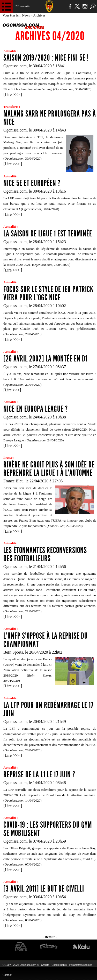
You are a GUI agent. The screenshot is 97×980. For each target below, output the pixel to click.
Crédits (45, 965)
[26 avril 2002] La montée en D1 (45, 359)
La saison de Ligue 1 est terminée (48, 234)
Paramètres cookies (81, 965)
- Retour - (50, 937)
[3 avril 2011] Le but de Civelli (44, 889)
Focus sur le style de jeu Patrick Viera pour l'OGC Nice (48, 293)
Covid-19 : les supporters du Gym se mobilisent (48, 829)
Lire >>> (13, 94)
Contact (7, 975)
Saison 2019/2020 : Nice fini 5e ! (46, 58)
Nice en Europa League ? (36, 409)
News (27, 15)
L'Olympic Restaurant (48, 947)
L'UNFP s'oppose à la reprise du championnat (46, 640)
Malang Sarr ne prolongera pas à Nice (50, 118)
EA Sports (21, 947)
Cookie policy (59, 965)
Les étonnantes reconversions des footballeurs (45, 554)
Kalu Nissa (81, 947)
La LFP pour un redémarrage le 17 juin (48, 709)
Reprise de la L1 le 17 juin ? (39, 775)
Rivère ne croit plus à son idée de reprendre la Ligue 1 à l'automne (49, 469)
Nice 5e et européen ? (32, 183)
